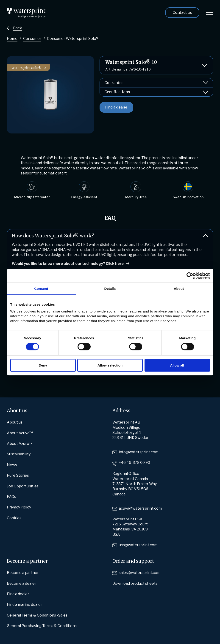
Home (12, 39)
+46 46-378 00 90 (134, 463)
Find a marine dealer (25, 605)
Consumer (32, 39)
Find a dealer (116, 107)
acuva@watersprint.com (140, 508)
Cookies (14, 518)
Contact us (182, 12)
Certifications (156, 92)
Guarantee (156, 83)
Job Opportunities (23, 486)
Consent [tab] (41, 289)
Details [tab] (110, 289)
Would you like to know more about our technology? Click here (68, 264)
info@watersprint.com (139, 452)
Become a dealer (22, 583)
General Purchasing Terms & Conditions (42, 626)
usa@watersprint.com (138, 545)
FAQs (11, 497)
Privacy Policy (19, 507)
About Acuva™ (20, 433)
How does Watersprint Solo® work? (110, 236)
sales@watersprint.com (140, 573)
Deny (43, 365)
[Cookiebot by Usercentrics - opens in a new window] (190, 276)
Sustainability (19, 454)
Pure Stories (18, 475)
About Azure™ (20, 444)
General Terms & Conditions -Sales (37, 615)
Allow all (177, 365)
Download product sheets (135, 583)
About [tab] (179, 289)
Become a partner (23, 573)
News (12, 465)
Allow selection (110, 365)
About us (15, 422)
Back (18, 28)
